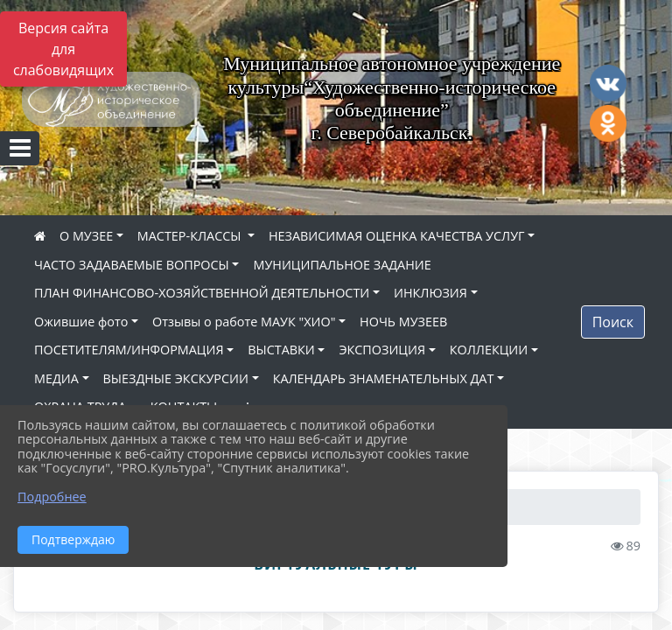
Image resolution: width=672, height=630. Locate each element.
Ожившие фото (81, 322)
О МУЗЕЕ (86, 236)
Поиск (613, 322)
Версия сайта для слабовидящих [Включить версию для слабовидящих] (63, 49)
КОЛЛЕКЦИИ (489, 350)
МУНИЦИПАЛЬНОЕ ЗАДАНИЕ (342, 265)
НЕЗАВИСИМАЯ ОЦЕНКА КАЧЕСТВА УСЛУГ (397, 236)
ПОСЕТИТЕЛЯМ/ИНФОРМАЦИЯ (129, 350)
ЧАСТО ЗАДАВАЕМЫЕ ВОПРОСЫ (132, 265)
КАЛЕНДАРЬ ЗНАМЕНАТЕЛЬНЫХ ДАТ (384, 378)
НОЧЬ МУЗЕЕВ (403, 322)
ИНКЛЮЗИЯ (430, 293)
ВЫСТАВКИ (281, 350)
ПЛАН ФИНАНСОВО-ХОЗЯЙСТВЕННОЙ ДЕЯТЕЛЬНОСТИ (202, 293)
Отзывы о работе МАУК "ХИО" (244, 322)
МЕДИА (56, 378)
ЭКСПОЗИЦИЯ (382, 350)
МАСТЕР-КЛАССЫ (191, 236)
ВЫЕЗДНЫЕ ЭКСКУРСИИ (176, 378)
